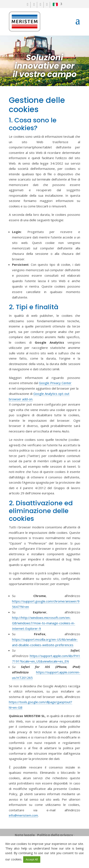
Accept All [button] (32, 859)
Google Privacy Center (55, 383)
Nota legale (25, 835)
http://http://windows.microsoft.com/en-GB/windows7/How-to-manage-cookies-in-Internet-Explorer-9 (44, 623)
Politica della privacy (55, 835)
